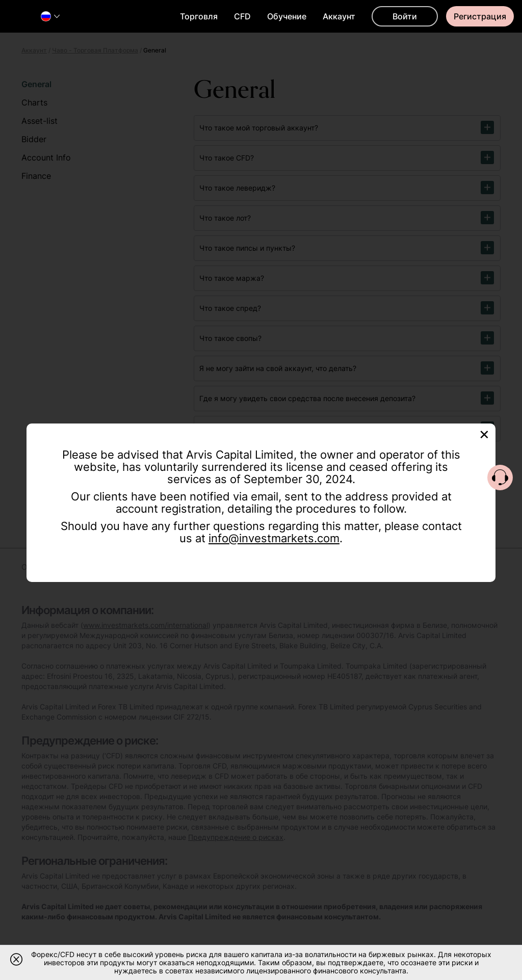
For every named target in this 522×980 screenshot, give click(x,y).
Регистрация (480, 16)
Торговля (199, 16)
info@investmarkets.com (274, 538)
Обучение (287, 16)
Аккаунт (339, 16)
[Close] (484, 433)
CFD (242, 16)
